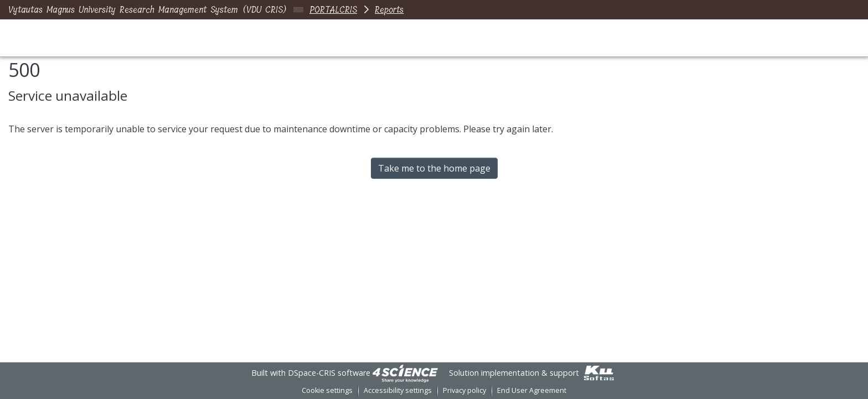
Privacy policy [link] (464, 390)
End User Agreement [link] (532, 390)
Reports (389, 10)
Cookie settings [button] (327, 390)
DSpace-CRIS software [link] (329, 373)
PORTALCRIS (333, 10)
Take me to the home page (434, 168)
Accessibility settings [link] (398, 390)
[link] (405, 373)
